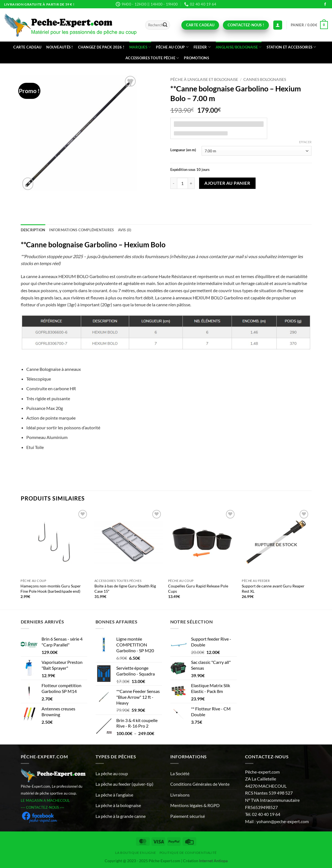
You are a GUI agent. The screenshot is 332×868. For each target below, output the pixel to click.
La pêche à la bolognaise (118, 805)
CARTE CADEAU (27, 47)
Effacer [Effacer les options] (305, 142)
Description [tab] (33, 230)
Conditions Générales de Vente (200, 784)
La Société (180, 773)
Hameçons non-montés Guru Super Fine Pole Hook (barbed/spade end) (51, 589)
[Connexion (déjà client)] (278, 25)
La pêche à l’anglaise (114, 795)
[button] (309, 25)
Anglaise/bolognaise (239, 47)
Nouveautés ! (60, 47)
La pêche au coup (112, 773)
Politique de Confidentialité (188, 853)
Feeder (202, 47)
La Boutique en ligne (136, 853)
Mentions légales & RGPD (195, 805)
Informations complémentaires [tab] (81, 230)
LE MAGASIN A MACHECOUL (45, 800)
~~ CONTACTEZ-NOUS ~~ (43, 807)
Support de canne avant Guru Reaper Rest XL (273, 589)
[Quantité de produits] (182, 183)
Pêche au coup (172, 47)
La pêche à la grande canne (121, 816)
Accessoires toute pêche (152, 58)
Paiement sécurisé (188, 816)
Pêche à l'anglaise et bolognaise (204, 79)
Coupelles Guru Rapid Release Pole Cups (198, 589)
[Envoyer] (165, 25)
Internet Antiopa (213, 861)
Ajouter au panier (227, 183)
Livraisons (180, 795)
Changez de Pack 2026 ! (101, 47)
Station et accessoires (291, 47)
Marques (140, 47)
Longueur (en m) (183, 150)
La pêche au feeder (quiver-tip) (124, 784)
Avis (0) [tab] (125, 230)
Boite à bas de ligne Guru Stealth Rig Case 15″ (125, 589)
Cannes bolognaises (265, 79)
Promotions (196, 58)
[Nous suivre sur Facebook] (325, 4)
